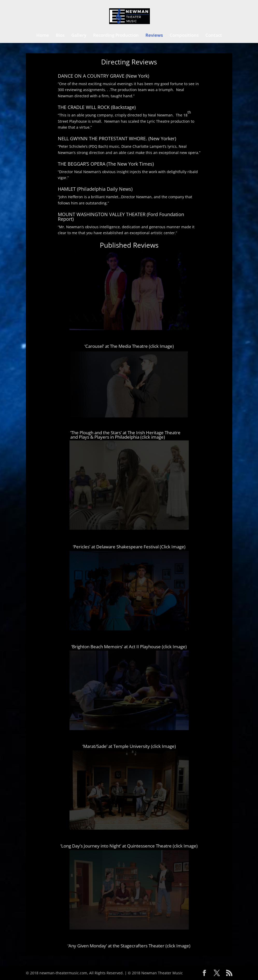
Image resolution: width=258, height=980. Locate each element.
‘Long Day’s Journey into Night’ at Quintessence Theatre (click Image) (129, 846)
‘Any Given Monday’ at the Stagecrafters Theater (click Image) (129, 946)
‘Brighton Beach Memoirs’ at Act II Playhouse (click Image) (129, 647)
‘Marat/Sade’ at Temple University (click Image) (129, 746)
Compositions (184, 36)
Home (43, 36)
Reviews (154, 36)
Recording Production (116, 36)
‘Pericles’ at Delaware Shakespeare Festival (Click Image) (129, 547)
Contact (214, 36)
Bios (60, 36)
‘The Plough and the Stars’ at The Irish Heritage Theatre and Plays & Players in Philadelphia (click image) (125, 435)
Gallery (79, 36)
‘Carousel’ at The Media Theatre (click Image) (129, 346)
